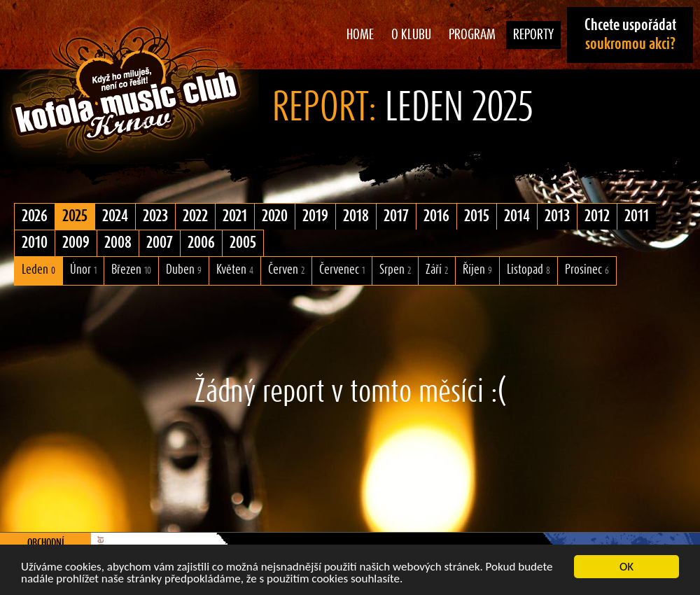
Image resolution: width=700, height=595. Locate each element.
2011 (637, 216)
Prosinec (587, 270)
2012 (597, 216)
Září (437, 270)
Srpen (395, 270)
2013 (557, 216)
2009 (76, 243)
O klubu (411, 35)
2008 (118, 243)
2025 (75, 216)
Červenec (342, 270)
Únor (83, 270)
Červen (286, 270)
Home (360, 35)
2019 (315, 216)
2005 (243, 243)
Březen (131, 270)
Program (472, 35)
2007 (160, 243)
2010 (35, 243)
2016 (436, 216)
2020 (275, 216)
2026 (35, 216)
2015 (477, 216)
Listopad (528, 270)
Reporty (533, 35)
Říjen (477, 270)
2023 (155, 216)
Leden (38, 270)
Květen (235, 270)
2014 (517, 216)
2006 (201, 243)
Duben (184, 270)
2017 (396, 216)
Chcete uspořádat (630, 35)
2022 (195, 216)
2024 (115, 216)
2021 (235, 216)
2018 (356, 216)
